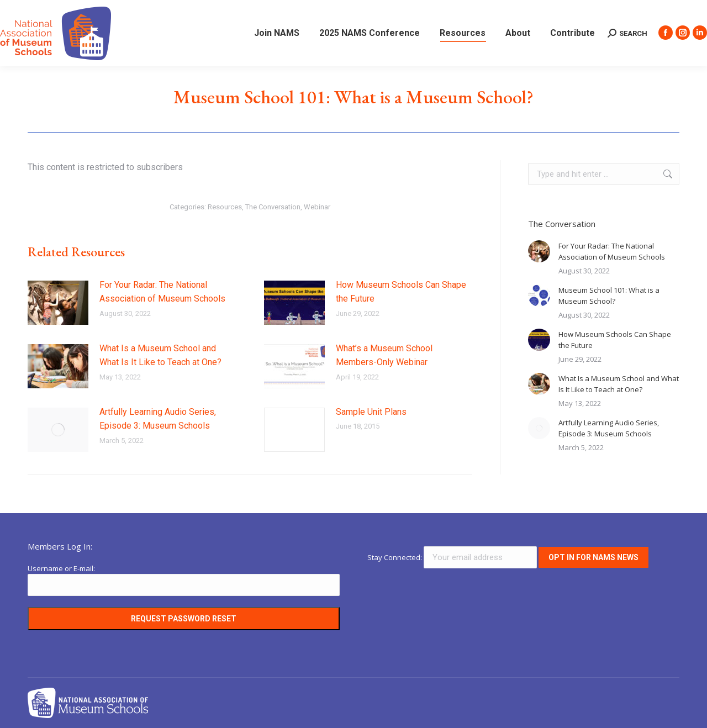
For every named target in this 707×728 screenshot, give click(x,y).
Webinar (317, 207)
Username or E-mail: (61, 568)
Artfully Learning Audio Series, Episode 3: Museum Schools (158, 419)
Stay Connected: (453, 557)
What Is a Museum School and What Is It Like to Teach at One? (160, 355)
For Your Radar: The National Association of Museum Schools (162, 292)
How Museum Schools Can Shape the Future (401, 292)
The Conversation (273, 207)
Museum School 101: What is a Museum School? (609, 296)
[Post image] (58, 303)
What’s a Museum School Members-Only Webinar (384, 355)
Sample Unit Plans (371, 412)
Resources (225, 207)
